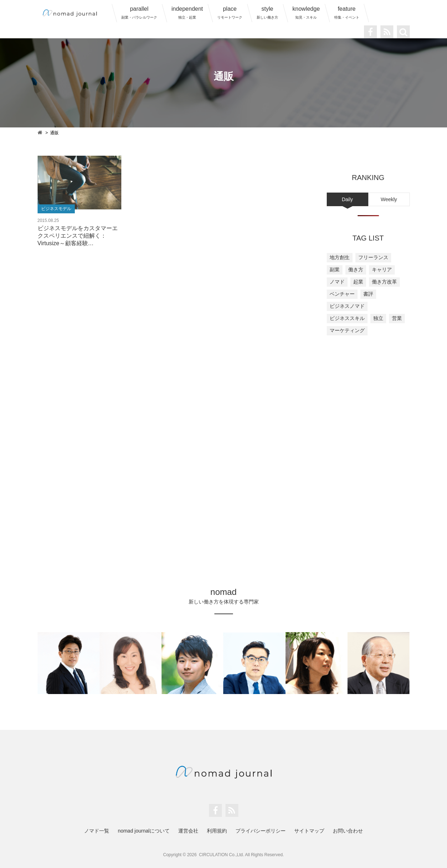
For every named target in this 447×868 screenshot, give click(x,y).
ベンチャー (342, 294)
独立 (378, 318)
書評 (368, 294)
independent (187, 13)
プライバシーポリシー (261, 831)
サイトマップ (309, 831)
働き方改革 (384, 282)
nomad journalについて (144, 831)
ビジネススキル (347, 318)
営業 (397, 318)
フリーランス (373, 257)
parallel (139, 13)
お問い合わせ (348, 831)
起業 (358, 282)
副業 (335, 270)
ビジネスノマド (347, 306)
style (267, 13)
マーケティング (347, 330)
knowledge (306, 13)
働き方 (356, 270)
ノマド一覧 (97, 831)
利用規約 (217, 831)
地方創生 (340, 257)
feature (347, 13)
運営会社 (188, 831)
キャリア (382, 270)
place (230, 13)
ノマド (337, 282)
